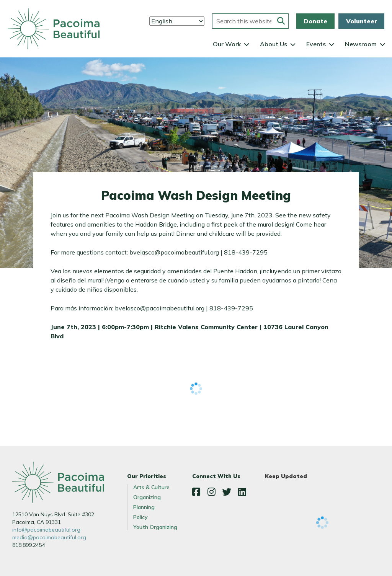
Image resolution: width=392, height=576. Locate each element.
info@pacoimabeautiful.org (46, 530)
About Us (274, 44)
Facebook (196, 492)
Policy (140, 517)
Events (316, 44)
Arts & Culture (151, 487)
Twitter (227, 492)
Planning (144, 507)
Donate (315, 21)
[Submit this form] (281, 21)
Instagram (211, 492)
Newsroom (361, 44)
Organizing (147, 497)
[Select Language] (177, 21)
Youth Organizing (155, 527)
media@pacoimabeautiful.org (49, 537)
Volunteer (362, 21)
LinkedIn (242, 492)
